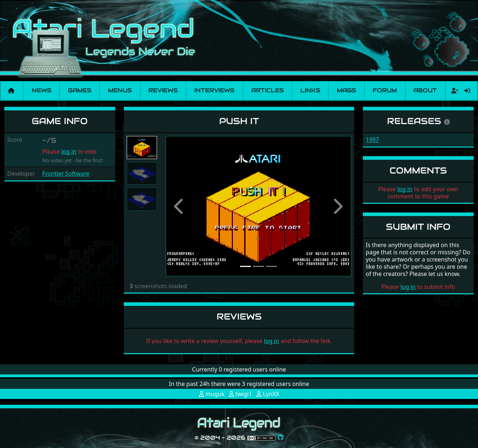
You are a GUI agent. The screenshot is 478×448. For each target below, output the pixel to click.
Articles (268, 90)
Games (80, 90)
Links (310, 90)
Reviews (163, 90)
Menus (120, 90)
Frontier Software (66, 174)
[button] (180, 206)
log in (69, 151)
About (425, 90)
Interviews (214, 90)
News (42, 90)
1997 (372, 140)
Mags (346, 90)
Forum (385, 90)
